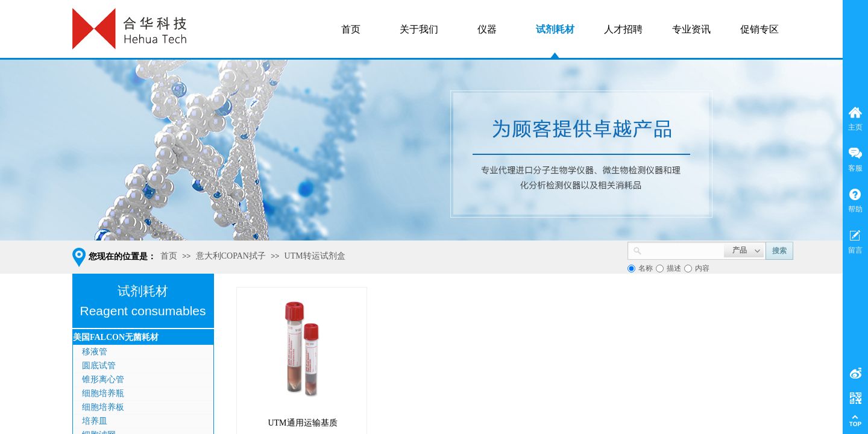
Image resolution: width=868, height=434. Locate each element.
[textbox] (683, 250)
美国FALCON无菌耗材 (116, 337)
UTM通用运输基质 (302, 423)
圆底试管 (99, 366)
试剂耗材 (555, 29)
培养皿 (95, 421)
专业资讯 (691, 29)
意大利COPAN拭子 (231, 256)
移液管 (95, 352)
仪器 (487, 29)
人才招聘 (623, 29)
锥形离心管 (103, 379)
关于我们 (419, 29)
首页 (169, 256)
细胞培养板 (103, 407)
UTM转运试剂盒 (315, 256)
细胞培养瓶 (103, 393)
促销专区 (759, 29)
